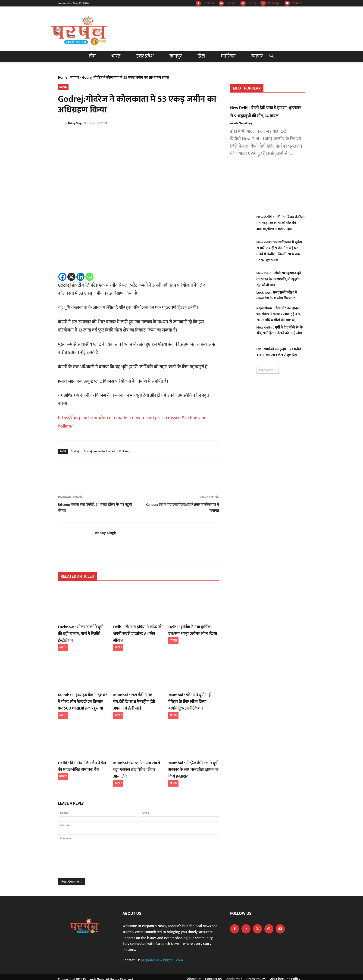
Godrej (75, 451)
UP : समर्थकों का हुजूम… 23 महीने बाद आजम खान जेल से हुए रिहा (279, 352)
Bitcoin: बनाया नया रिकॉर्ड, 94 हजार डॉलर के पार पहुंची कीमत (95, 508)
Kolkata (124, 451)
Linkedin (231, 3)
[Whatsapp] (89, 277)
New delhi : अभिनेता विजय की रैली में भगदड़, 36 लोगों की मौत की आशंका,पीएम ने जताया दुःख (280, 223)
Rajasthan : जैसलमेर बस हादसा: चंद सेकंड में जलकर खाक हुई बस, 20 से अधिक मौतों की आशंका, (279, 314)
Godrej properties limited (99, 451)
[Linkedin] (80, 277)
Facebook (208, 3)
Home (63, 78)
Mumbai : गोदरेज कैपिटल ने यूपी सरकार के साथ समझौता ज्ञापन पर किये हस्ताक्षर (191, 758)
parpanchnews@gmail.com (162, 947)
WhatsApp (274, 3)
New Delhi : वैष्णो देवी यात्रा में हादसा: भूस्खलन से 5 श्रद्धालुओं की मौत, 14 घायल (268, 112)
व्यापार (75, 78)
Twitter (252, 3)
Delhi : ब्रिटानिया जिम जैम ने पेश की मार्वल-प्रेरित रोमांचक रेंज (82, 755)
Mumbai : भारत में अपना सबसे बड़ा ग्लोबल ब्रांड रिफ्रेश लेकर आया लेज (137, 755)
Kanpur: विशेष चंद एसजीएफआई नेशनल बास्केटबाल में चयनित (182, 508)
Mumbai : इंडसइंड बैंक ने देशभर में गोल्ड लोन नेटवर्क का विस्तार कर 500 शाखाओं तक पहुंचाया (83, 693)
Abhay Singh (75, 123)
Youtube (297, 3)
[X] (71, 277)
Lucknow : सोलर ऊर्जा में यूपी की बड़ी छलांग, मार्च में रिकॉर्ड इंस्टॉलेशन (81, 630)
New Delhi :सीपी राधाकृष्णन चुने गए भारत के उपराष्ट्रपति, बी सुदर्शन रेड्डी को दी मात (279, 279)
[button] (272, 56)
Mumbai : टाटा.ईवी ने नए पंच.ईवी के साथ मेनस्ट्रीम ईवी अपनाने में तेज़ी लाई (138, 690)
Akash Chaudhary (241, 123)
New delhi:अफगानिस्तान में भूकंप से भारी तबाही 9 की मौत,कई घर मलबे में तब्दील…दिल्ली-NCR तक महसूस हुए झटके (279, 251)
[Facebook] (62, 277)
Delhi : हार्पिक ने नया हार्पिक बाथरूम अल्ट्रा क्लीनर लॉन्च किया (192, 630)
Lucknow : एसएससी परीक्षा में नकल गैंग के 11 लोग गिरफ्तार (277, 296)
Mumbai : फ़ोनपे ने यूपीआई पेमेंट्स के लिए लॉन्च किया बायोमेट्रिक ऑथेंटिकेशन (194, 693)
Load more (268, 370)
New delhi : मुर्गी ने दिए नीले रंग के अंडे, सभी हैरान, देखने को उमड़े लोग (280, 330)
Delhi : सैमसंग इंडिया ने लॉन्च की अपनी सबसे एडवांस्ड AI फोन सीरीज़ (137, 630)
